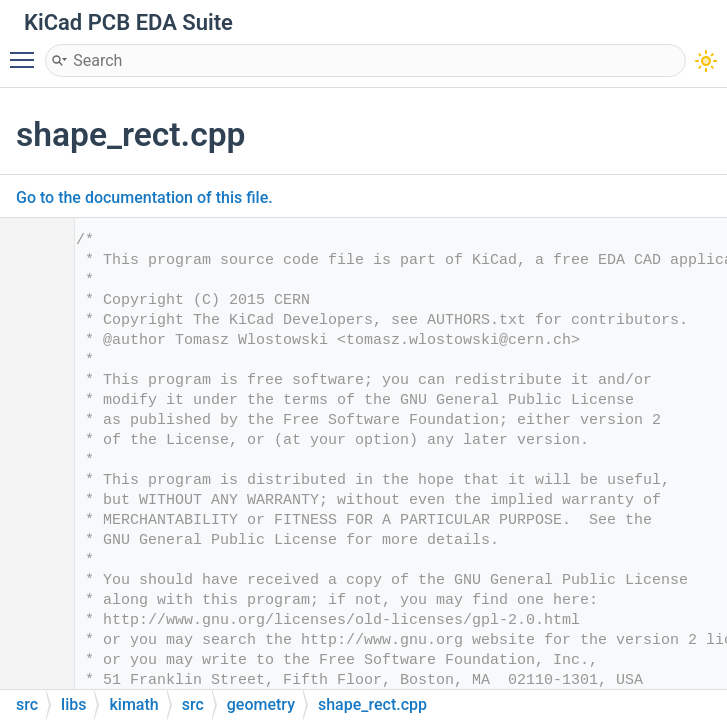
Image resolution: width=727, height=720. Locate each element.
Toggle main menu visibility (27, 51)
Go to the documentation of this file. (144, 197)
